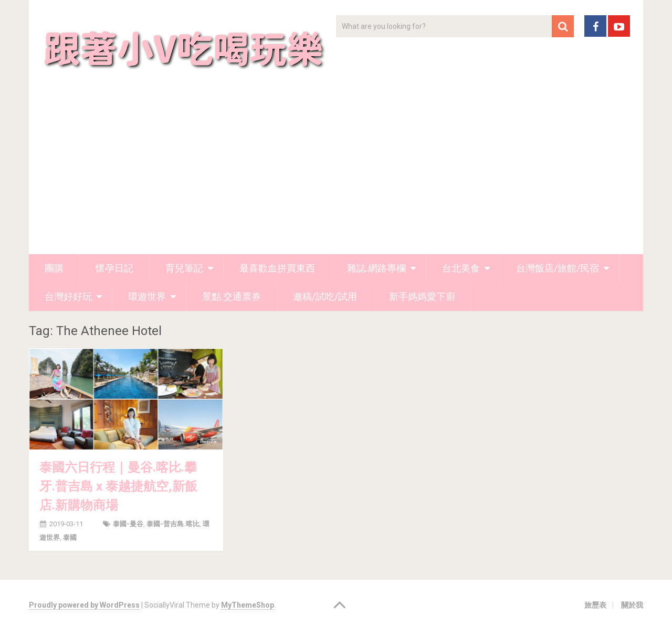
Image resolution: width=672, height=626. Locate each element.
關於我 (632, 605)
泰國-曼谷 (128, 524)
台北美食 (461, 268)
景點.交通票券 (232, 296)
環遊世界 (147, 296)
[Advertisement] (336, 175)
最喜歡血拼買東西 (277, 268)
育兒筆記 (184, 268)
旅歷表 (595, 605)
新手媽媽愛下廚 (422, 296)
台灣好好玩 (68, 296)
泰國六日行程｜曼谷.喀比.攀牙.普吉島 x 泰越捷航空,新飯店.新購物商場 (118, 486)
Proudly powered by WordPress (84, 605)
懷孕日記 (114, 268)
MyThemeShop (248, 605)
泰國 (70, 538)
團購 (54, 268)
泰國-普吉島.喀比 (173, 524)
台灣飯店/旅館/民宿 (558, 268)
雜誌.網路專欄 (376, 268)
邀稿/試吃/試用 (325, 296)
